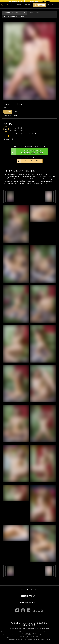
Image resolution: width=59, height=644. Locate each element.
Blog (38, 610)
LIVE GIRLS (28, 5)
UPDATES (19, 5)
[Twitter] (17, 610)
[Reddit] (29, 610)
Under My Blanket (14, 104)
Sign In (51, 5)
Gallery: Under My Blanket (15, 13)
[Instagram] (23, 610)
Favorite (8, 112)
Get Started (40, 5)
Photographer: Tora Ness (14, 16)
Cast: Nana (35, 13)
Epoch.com (51, 638)
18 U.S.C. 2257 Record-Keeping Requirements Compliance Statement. (30, 629)
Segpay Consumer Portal (43, 639)
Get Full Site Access (29, 152)
